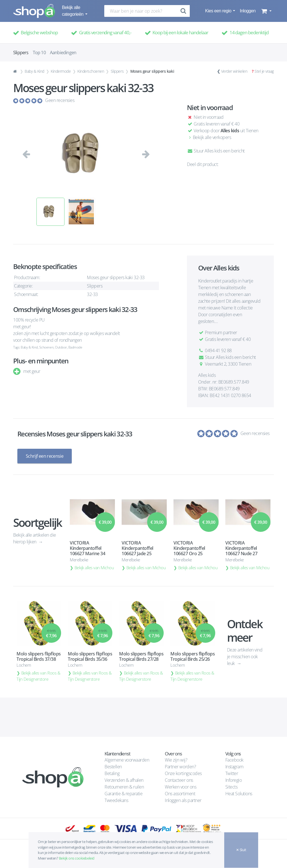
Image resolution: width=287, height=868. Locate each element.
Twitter (232, 773)
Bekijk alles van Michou (94, 568)
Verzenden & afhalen (124, 780)
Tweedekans (116, 800)
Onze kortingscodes (183, 773)
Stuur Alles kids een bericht (216, 151)
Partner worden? (180, 767)
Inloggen (247, 11)
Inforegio (234, 780)
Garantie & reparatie (123, 794)
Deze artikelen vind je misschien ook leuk (245, 657)
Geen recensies (60, 100)
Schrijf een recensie (45, 456)
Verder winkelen (234, 71)
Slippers (117, 71)
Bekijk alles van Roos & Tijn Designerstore (39, 676)
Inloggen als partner (183, 800)
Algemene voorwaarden (127, 760)
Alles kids (230, 131)
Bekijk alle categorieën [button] (73, 11)
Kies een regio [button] (219, 11)
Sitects (232, 787)
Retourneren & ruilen (124, 787)
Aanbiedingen (63, 53)
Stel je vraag (264, 71)
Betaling (112, 773)
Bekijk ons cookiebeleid (77, 858)
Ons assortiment (180, 794)
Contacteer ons (179, 780)
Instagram (234, 767)
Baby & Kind (34, 71)
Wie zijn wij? (176, 760)
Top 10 (39, 53)
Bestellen (113, 767)
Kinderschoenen (91, 71)
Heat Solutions (239, 794)
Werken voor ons (180, 787)
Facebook (234, 760)
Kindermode (61, 71)
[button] (266, 11)
